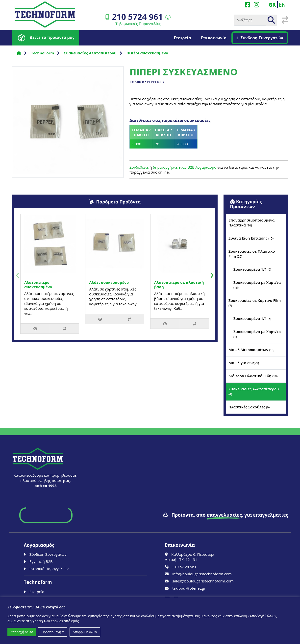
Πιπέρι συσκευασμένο (147, 53)
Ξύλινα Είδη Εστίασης (251, 238)
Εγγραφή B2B (38, 561)
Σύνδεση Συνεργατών (260, 38)
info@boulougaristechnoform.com (198, 574)
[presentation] (17, 274)
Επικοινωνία (214, 38)
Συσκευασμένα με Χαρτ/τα (257, 285)
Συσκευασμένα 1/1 (252, 269)
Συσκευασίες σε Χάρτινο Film (255, 303)
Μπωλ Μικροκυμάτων (251, 350)
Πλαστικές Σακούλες (249, 407)
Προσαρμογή (53, 632)
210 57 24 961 (181, 567)
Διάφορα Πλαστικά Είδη (253, 376)
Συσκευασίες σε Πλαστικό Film (252, 254)
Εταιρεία (182, 38)
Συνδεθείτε (139, 167)
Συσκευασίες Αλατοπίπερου (90, 53)
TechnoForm (42, 53)
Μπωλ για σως (244, 363)
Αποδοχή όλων (22, 632)
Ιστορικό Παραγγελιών (46, 569)
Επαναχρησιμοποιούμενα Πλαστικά (251, 222)
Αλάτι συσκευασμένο (109, 282)
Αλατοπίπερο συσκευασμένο (38, 285)
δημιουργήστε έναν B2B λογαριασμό (185, 167)
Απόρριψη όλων (85, 632)
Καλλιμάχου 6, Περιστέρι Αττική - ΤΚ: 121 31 (190, 557)
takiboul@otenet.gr (185, 588)
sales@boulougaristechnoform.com (199, 581)
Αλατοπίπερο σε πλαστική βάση (179, 285)
